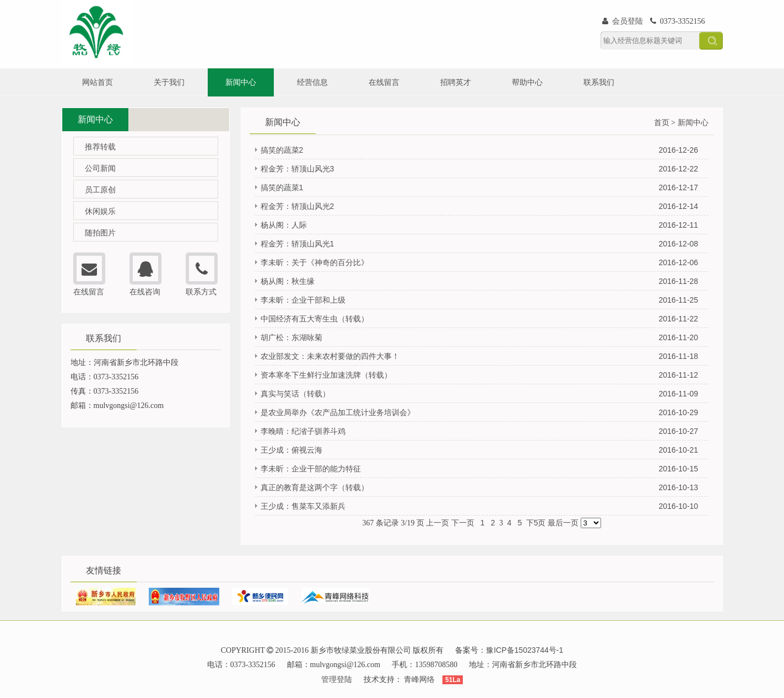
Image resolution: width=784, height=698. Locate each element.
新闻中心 (241, 82)
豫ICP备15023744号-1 (525, 650)
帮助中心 (527, 82)
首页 (662, 122)
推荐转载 (100, 147)
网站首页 (98, 82)
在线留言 (384, 82)
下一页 (463, 523)
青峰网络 (419, 679)
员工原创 (100, 190)
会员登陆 (623, 21)
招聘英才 (456, 82)
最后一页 (563, 523)
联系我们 (599, 82)
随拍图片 (100, 233)
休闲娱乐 (100, 211)
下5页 (536, 523)
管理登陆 (337, 679)
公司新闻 (100, 168)
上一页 (437, 523)
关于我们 (169, 82)
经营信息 (312, 82)
